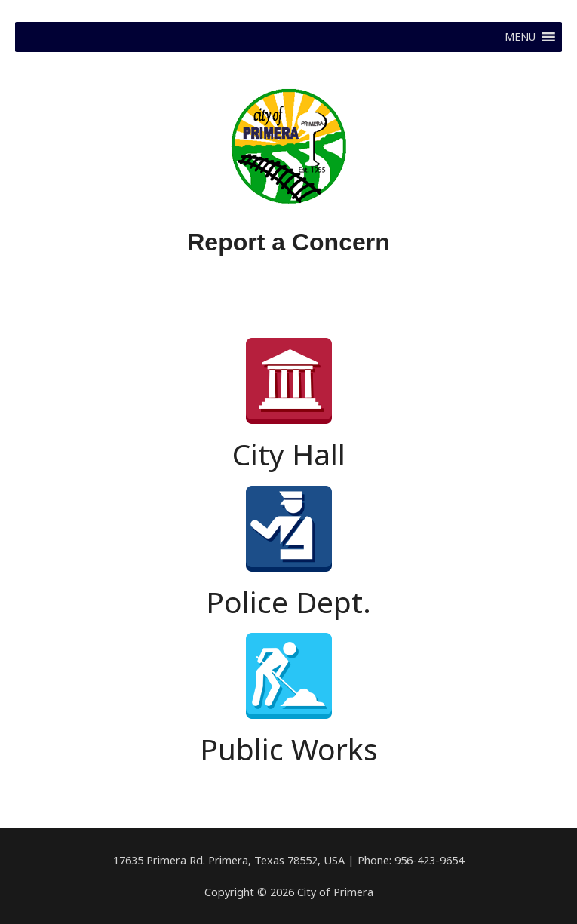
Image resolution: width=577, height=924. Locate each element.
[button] (520, 37)
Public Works (289, 749)
